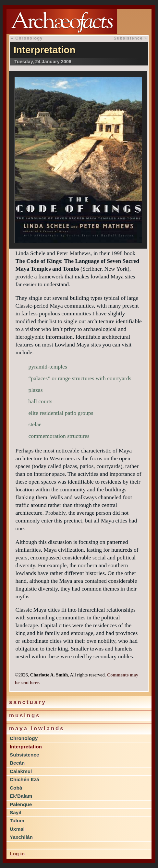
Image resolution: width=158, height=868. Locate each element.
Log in (17, 854)
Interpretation (26, 747)
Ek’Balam (21, 796)
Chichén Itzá (24, 779)
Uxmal (17, 829)
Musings (25, 716)
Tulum (17, 821)
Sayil (16, 812)
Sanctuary (28, 702)
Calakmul (21, 771)
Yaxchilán (21, 837)
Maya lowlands (37, 728)
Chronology (24, 738)
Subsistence (24, 755)
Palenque (21, 804)
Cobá (16, 788)
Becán (17, 763)
